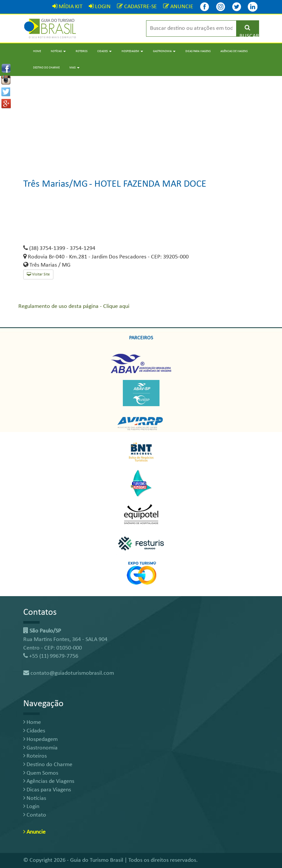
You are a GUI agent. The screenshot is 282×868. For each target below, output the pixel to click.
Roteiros (82, 51)
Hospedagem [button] (132, 51)
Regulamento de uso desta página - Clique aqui (74, 306)
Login (31, 807)
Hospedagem (40, 739)
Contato (35, 815)
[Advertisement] (141, 122)
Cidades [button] (104, 51)
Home (37, 51)
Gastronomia (40, 748)
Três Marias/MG (56, 184)
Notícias (35, 798)
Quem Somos (41, 773)
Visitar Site (38, 274)
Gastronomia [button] (164, 51)
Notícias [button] (58, 51)
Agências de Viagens (234, 51)
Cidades (34, 731)
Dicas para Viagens (198, 51)
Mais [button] (75, 68)
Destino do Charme (46, 68)
